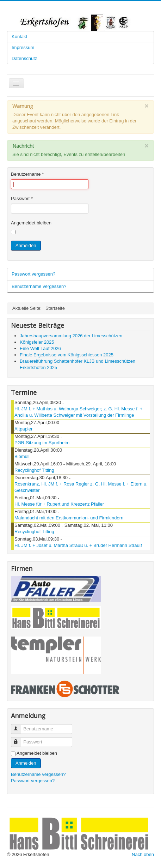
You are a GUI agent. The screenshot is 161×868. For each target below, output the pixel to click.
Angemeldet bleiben (31, 223)
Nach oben (143, 854)
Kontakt (19, 37)
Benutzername (27, 174)
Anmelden (26, 245)
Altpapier (23, 429)
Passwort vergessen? (33, 274)
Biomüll (22, 456)
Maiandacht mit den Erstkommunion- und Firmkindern (69, 518)
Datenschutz (24, 58)
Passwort (22, 198)
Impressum (23, 47)
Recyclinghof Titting (34, 470)
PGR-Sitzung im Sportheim (42, 443)
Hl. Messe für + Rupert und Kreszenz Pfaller (59, 504)
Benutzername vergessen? (39, 286)
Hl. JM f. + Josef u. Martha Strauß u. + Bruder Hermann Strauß (78, 545)
